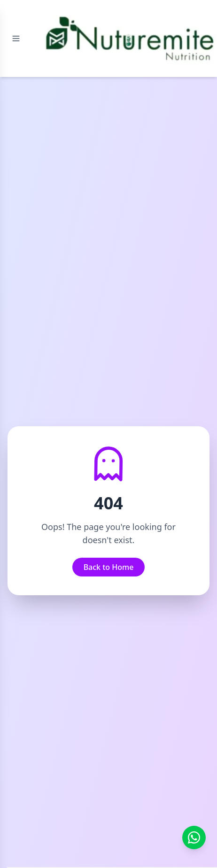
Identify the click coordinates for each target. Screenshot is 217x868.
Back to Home (109, 567)
